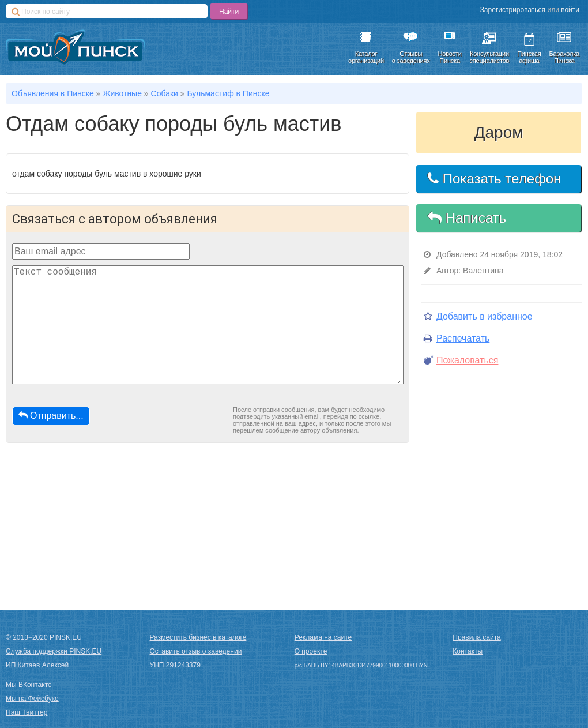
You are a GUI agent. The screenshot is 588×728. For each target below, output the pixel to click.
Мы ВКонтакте (29, 685)
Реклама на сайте (323, 637)
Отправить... (51, 416)
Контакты (468, 651)
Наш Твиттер (27, 712)
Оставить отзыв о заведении (196, 651)
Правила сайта (476, 637)
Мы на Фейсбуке (32, 699)
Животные (122, 93)
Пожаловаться (461, 360)
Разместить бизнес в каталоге (198, 637)
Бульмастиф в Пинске (228, 93)
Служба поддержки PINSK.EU (54, 651)
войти (570, 10)
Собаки (165, 93)
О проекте (311, 651)
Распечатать (457, 338)
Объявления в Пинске (53, 93)
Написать (467, 218)
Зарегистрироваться (513, 10)
